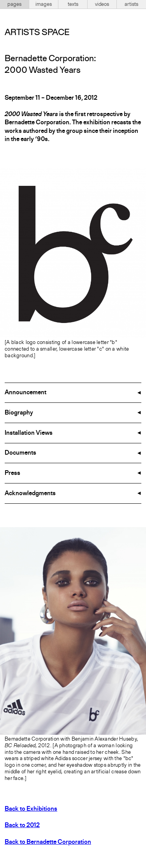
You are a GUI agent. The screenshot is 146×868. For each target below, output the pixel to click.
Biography (19, 413)
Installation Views (29, 433)
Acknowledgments (30, 494)
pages (14, 4)
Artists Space (37, 33)
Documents (20, 453)
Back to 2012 (22, 826)
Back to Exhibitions (31, 809)
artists (131, 4)
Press (12, 473)
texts (73, 4)
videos (102, 4)
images (44, 4)
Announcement (26, 393)
